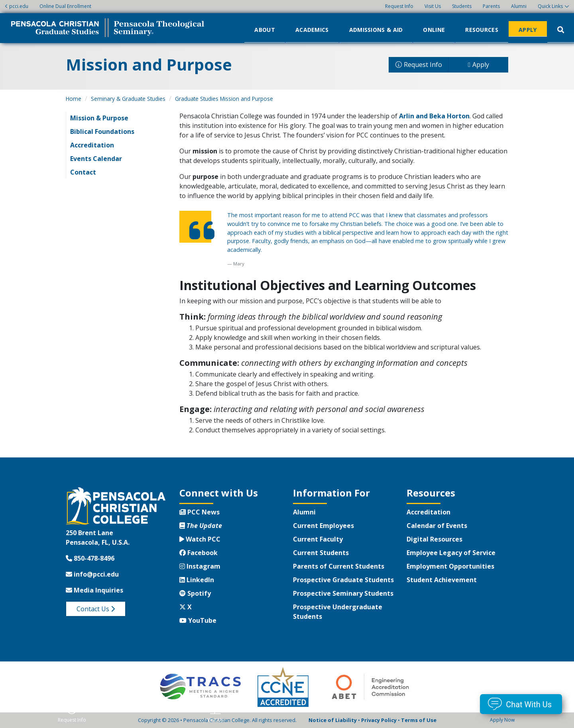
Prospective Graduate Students (343, 580)
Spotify (195, 593)
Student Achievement (442, 580)
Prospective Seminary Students (343, 593)
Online (434, 29)
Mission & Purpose (99, 118)
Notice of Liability (333, 720)
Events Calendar (96, 159)
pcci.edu (17, 6)
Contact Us (96, 609)
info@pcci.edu (92, 574)
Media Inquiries (94, 590)
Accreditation (92, 145)
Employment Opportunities (450, 566)
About (265, 29)
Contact (83, 172)
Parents (491, 6)
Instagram (200, 566)
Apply (528, 29)
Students (462, 6)
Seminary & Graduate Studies (128, 99)
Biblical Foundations (102, 131)
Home (74, 99)
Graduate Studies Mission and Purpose (224, 99)
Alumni (519, 6)
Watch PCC (200, 539)
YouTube (198, 620)
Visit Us (433, 6)
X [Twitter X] (186, 607)
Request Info (399, 6)
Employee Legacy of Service (451, 553)
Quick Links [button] (550, 6)
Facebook (199, 553)
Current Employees (323, 526)
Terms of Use (419, 720)
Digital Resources (434, 539)
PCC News (200, 512)
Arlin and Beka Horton (434, 116)
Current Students (321, 553)
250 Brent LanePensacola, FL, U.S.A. (98, 538)
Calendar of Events (437, 526)
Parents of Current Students (339, 566)
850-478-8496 (90, 558)
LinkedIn (197, 580)
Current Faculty (318, 539)
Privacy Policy (379, 720)
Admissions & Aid (376, 29)
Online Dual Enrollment (65, 6)
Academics (312, 29)
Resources (482, 29)
